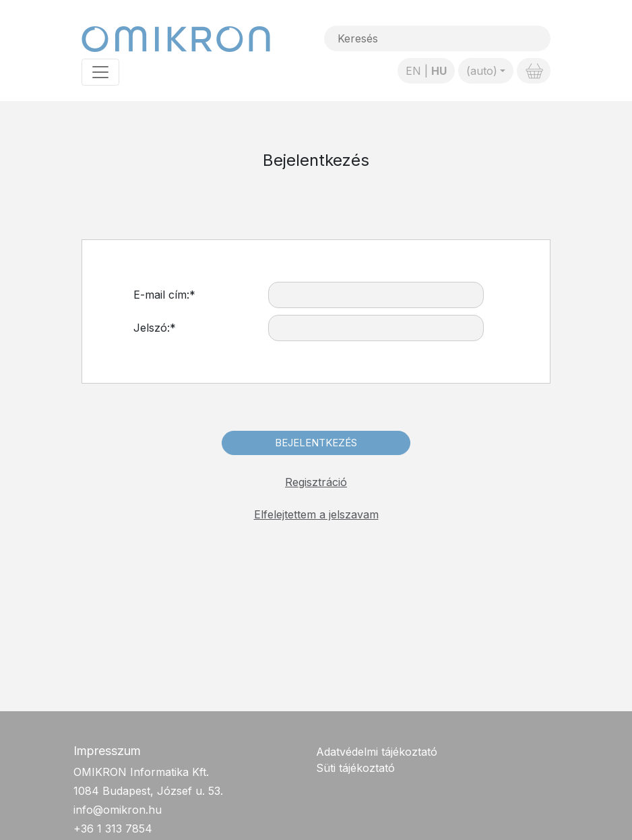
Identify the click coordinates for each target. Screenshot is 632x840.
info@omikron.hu (118, 810)
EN (413, 71)
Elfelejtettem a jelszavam (316, 514)
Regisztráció (316, 482)
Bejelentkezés (316, 443)
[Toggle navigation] (100, 72)
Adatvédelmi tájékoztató (377, 752)
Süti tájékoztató (355, 768)
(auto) (482, 71)
